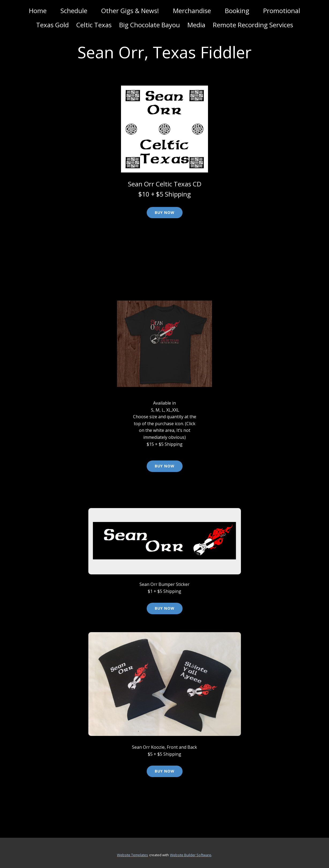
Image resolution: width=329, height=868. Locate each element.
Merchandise (192, 11)
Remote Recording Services (253, 25)
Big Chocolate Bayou (150, 25)
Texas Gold (52, 25)
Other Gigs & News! (130, 11)
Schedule (74, 11)
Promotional (282, 11)
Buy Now (165, 212)
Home (38, 11)
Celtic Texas (94, 25)
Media (196, 25)
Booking (237, 11)
